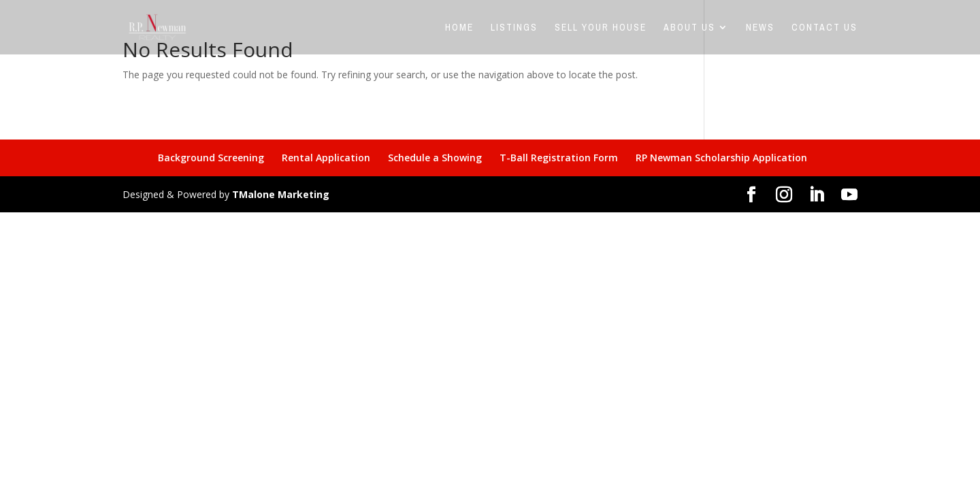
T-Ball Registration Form (559, 158)
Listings (514, 28)
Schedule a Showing (435, 158)
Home (459, 28)
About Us (689, 28)
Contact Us (824, 28)
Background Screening (211, 158)
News (760, 28)
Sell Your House (601, 28)
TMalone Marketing (281, 194)
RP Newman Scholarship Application (721, 158)
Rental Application (326, 158)
